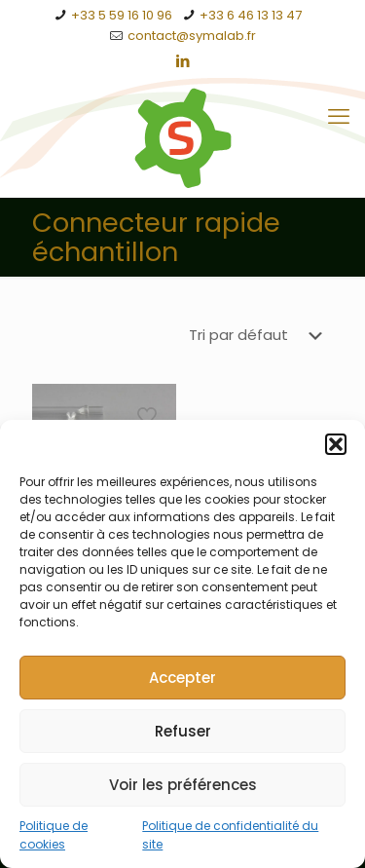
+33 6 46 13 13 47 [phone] (251, 15)
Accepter (182, 678)
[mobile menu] (339, 117)
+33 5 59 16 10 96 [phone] (122, 15)
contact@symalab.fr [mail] (192, 36)
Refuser (183, 731)
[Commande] (259, 335)
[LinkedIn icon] (183, 61)
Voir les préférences (183, 785)
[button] (336, 445)
